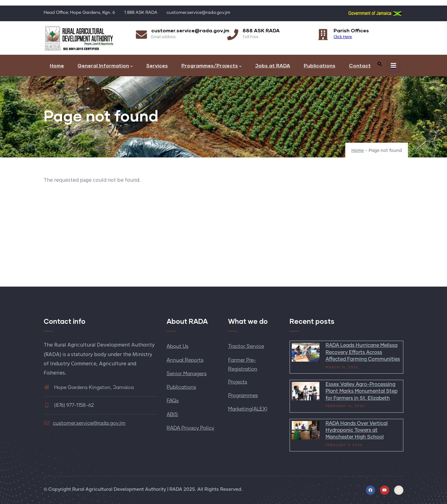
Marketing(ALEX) (248, 409)
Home (57, 65)
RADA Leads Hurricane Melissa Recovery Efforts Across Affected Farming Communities (363, 352)
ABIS (172, 415)
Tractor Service (246, 346)
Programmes (243, 395)
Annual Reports (185, 360)
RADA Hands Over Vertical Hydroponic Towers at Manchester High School (357, 430)
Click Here (343, 37)
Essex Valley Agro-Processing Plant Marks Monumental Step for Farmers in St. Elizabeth (362, 391)
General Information (105, 66)
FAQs (173, 401)
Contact (360, 65)
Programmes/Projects (212, 66)
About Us (178, 346)
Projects (238, 382)
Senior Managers (187, 374)
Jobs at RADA (273, 65)
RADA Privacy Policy (190, 428)
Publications (320, 65)
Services (157, 65)
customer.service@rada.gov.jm (85, 423)
